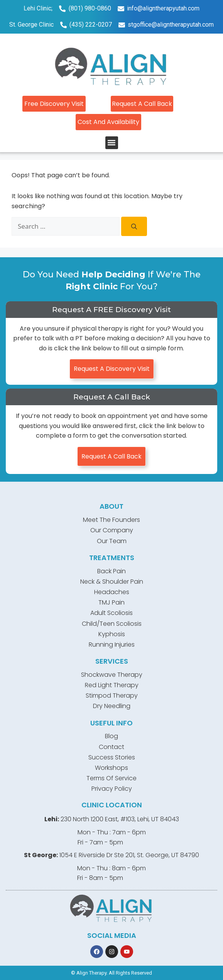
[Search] (134, 226)
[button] (112, 143)
